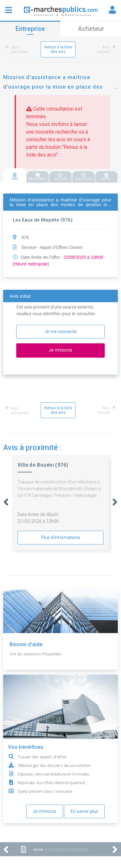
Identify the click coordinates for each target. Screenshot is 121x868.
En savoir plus (84, 811)
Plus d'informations (61, 537)
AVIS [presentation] (15, 177)
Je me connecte (60, 332)
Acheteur (91, 29)
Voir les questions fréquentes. (36, 654)
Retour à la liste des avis (58, 49)
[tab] (15, 176)
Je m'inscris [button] (60, 350)
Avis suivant (105, 49)
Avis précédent (18, 50)
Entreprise (30, 29)
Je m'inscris (45, 811)
